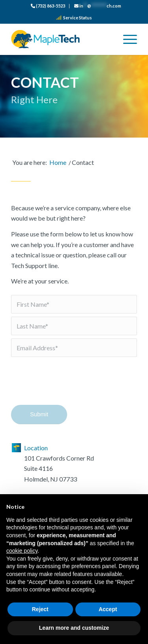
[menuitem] (48, 6)
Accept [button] (108, 609)
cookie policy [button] (22, 551)
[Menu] (126, 39)
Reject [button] (40, 609)
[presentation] (71, 386)
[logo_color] (61, 39)
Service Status (74, 18)
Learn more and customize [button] (74, 628)
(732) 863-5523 (48, 6)
